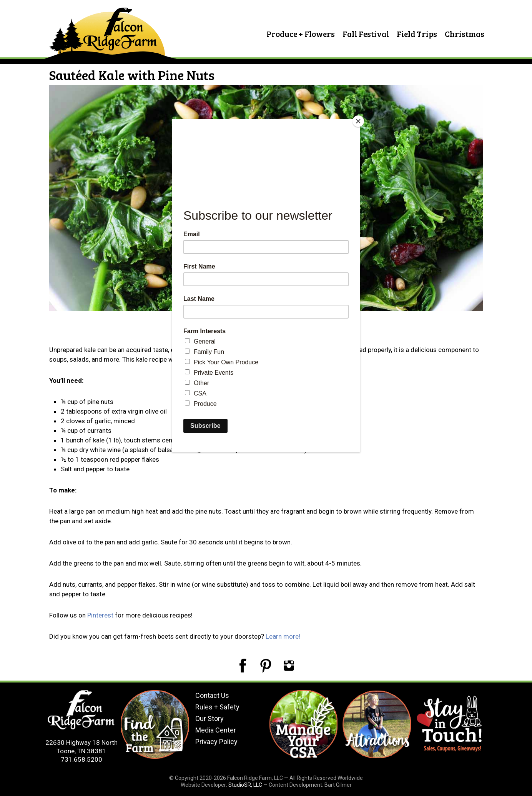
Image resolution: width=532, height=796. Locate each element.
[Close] (358, 121)
